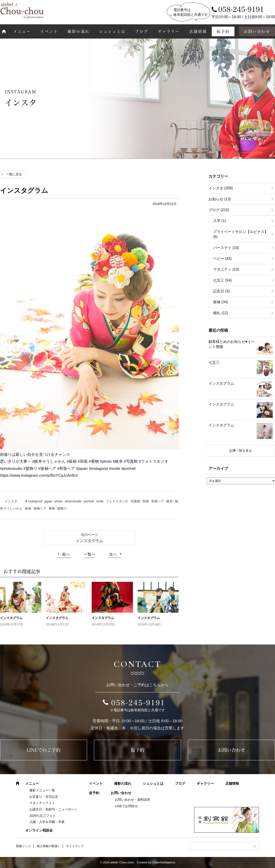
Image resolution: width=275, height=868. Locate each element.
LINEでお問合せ (126, 806)
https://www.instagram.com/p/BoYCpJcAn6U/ (39, 475)
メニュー (22, 31)
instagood (35, 501)
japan (48, 501)
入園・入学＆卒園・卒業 (47, 822)
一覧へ (89, 554)
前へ (66, 554)
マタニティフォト (42, 803)
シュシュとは (112, 31)
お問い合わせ (231, 750)
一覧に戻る (14, 174)
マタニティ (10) (226, 269)
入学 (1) (220, 221)
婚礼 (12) (221, 313)
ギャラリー (169, 31)
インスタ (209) (221, 188)
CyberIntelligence (164, 862)
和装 (146, 501)
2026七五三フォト (43, 816)
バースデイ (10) (226, 248)
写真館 (135, 501)
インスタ (11, 501)
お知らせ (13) (220, 199)
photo (59, 501)
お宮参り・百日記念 (44, 797)
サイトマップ (75, 846)
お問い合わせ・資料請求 (132, 800)
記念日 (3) (221, 291)
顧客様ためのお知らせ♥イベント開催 (232, 344)
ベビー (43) (222, 259)
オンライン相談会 (39, 830)
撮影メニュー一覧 (42, 790)
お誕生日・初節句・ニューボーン (53, 809)
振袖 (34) (221, 302)
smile (100, 501)
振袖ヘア (40, 508)
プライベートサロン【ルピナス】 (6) (241, 234)
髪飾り (62, 508)
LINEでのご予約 (44, 750)
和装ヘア (158, 501)
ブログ (142, 31)
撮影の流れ (79, 31)
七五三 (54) (222, 280)
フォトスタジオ (117, 501)
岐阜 (170, 501)
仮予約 (223, 31)
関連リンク (23, 846)
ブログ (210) (219, 210)
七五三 (214, 363)
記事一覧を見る (241, 451)
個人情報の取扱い (49, 846)
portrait (89, 501)
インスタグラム (89, 541)
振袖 (28, 508)
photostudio (73, 501)
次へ (113, 554)
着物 (52, 508)
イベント (49, 31)
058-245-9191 (138, 703)
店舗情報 (198, 31)
